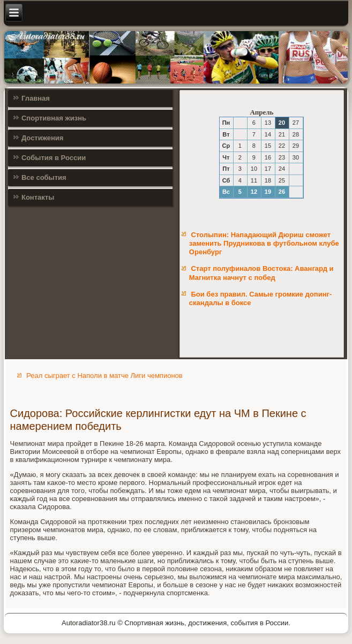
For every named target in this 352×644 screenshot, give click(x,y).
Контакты (38, 197)
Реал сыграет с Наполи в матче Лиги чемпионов (104, 376)
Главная (36, 98)
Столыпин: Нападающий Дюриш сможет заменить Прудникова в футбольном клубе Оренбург (264, 244)
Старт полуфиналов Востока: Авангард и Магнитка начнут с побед (261, 273)
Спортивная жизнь (54, 118)
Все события (44, 177)
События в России (54, 158)
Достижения (42, 138)
